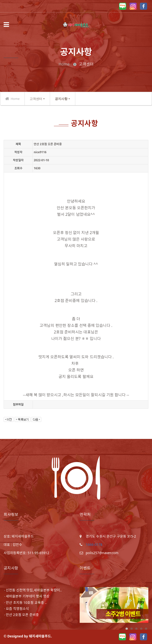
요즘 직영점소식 (17, 609)
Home (64, 64)
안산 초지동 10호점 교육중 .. (26, 602)
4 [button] (141, 629)
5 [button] (146, 629)
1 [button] (127, 629)
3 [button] (136, 629)
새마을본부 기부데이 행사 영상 (28, 596)
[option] (114, 605)
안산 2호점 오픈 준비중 (22, 615)
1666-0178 (94, 545)
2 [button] (131, 629)
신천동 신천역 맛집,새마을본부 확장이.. (34, 590)
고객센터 (36, 99)
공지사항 (61, 99)
